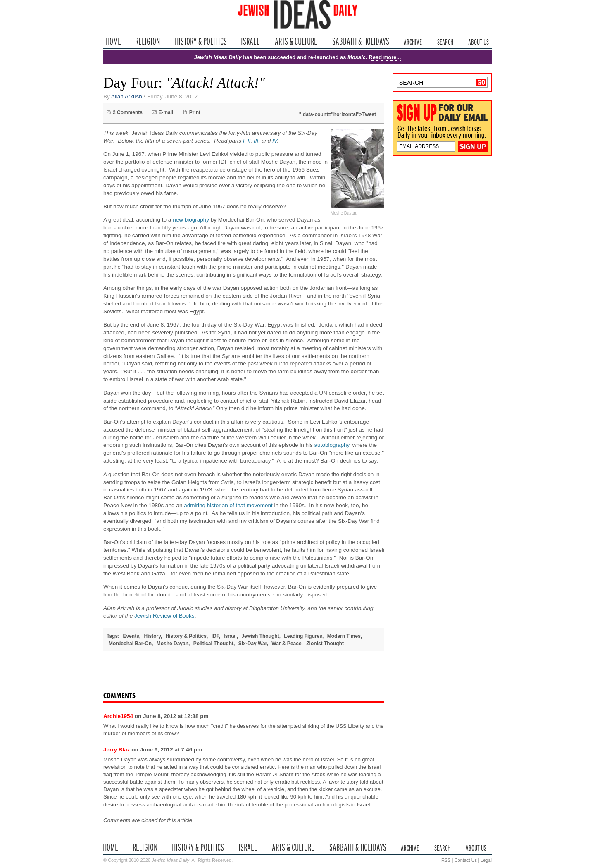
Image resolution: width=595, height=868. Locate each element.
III (256, 141)
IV (275, 141)
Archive (413, 41)
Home (113, 41)
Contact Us (466, 860)
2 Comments (128, 112)
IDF (215, 636)
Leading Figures (303, 636)
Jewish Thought (260, 636)
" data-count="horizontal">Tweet (338, 114)
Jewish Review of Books (164, 616)
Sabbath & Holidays (361, 41)
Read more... (385, 57)
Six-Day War (253, 644)
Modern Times (344, 636)
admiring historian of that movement (228, 505)
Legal (486, 860)
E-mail (166, 112)
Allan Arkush (127, 97)
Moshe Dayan (173, 644)
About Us (478, 41)
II (249, 141)
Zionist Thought (325, 644)
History (152, 636)
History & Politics (201, 41)
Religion (148, 41)
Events (131, 636)
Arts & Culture (296, 41)
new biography (191, 220)
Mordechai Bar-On (130, 644)
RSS (446, 860)
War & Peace (286, 644)
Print (195, 112)
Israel (250, 41)
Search (445, 41)
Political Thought (213, 644)
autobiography (332, 445)
